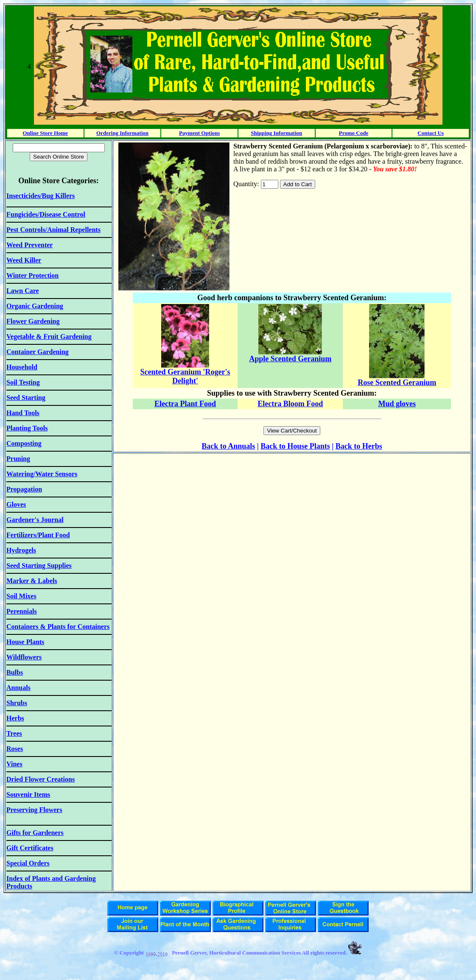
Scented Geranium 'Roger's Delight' (185, 376)
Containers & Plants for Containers (58, 627)
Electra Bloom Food (290, 404)
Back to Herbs (359, 446)
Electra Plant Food (185, 404)
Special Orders (28, 863)
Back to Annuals (228, 446)
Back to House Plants (295, 446)
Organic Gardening (35, 306)
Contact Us (431, 133)
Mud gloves (397, 404)
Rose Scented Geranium (397, 383)
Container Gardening (38, 352)
